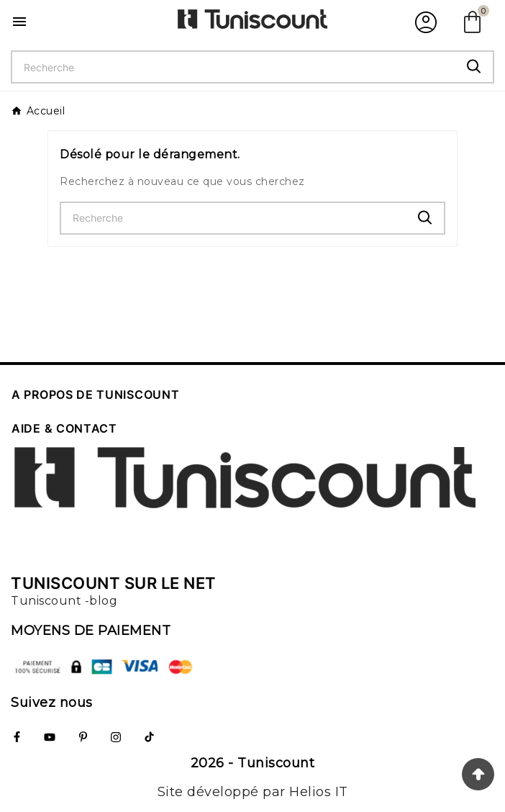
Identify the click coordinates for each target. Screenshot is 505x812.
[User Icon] (424, 22)
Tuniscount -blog (64, 601)
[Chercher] (234, 67)
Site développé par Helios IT (253, 792)
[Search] (474, 67)
